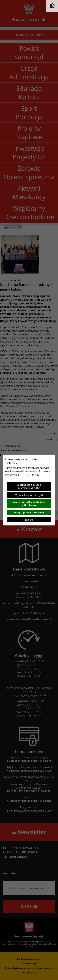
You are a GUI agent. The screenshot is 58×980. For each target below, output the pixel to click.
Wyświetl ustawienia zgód (29, 495)
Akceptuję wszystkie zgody (29, 512)
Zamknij (29, 520)
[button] (52, 6)
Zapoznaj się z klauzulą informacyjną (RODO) (29, 486)
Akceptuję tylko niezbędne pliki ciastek (29, 504)
